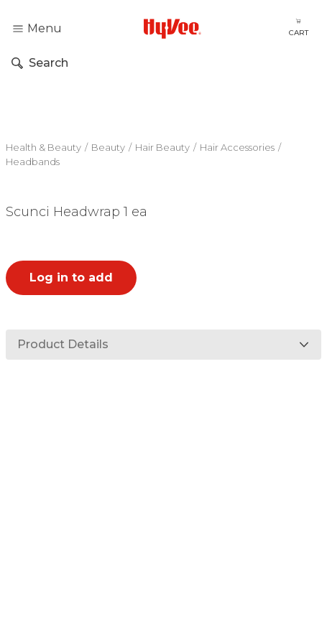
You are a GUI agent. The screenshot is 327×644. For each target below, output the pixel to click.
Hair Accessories (237, 147)
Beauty (108, 147)
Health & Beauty (43, 147)
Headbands (33, 162)
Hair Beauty (162, 147)
